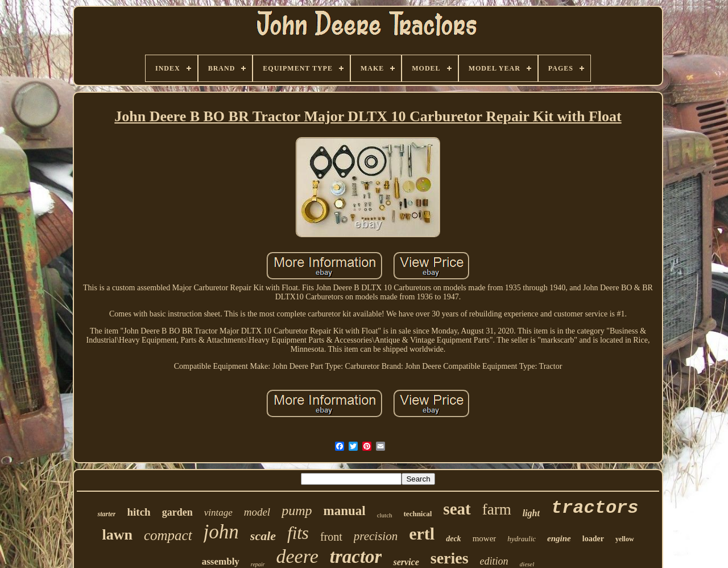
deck (453, 539)
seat (457, 509)
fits (298, 533)
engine (559, 538)
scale (263, 536)
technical (418, 514)
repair (258, 564)
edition (494, 561)
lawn (117, 535)
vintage (218, 513)
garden (177, 512)
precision (376, 536)
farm (497, 509)
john (221, 532)
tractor (356, 557)
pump (297, 511)
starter (106, 514)
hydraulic (522, 539)
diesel (527, 564)
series (450, 558)
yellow (625, 539)
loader (593, 539)
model (257, 512)
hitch (138, 512)
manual (345, 511)
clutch (385, 515)
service (406, 562)
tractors (595, 508)
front (331, 537)
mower (485, 538)
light (531, 513)
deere (297, 556)
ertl (422, 534)
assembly (221, 561)
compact (168, 535)
